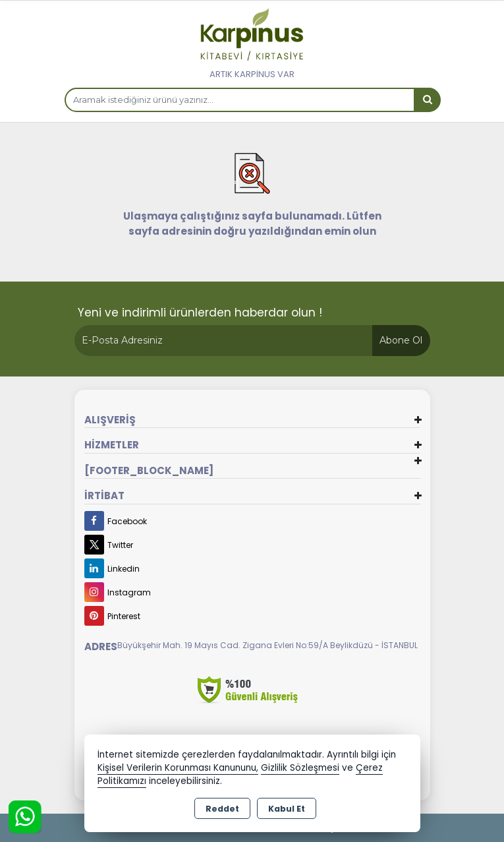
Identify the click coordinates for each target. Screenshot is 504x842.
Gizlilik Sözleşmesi (300, 768)
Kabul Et (287, 809)
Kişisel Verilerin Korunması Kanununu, (178, 768)
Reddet (222, 809)
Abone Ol (401, 340)
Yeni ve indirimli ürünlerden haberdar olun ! (200, 313)
